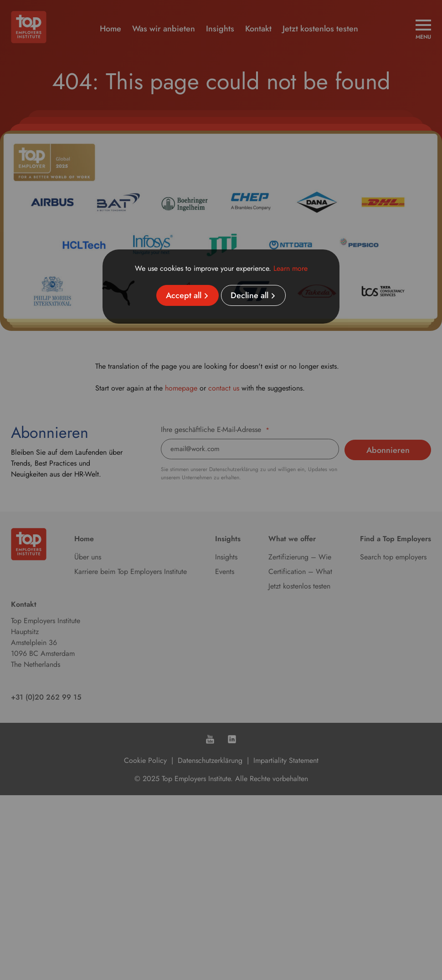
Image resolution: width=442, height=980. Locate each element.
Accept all (184, 295)
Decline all (249, 295)
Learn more (290, 268)
